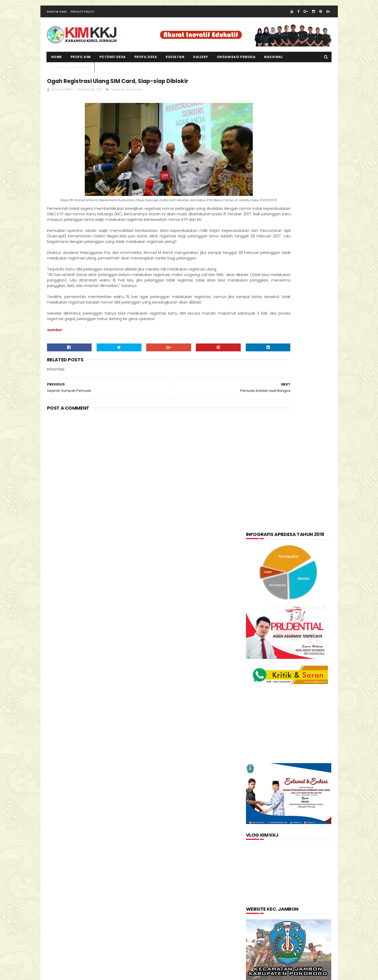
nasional (285, 614)
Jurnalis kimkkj (261, 900)
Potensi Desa (113, 64)
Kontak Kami (57, 19)
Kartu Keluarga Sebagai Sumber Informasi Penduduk (301, 743)
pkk (298, 627)
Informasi (134, 100)
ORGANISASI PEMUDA (236, 64)
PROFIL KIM (81, 64)
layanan (258, 614)
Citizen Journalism (292, 563)
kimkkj (72, 975)
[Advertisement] (142, 500)
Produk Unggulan (300, 640)
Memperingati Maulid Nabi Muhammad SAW (298, 719)
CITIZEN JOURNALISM (71, 75)
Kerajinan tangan (266, 601)
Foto (282, 576)
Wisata (304, 653)
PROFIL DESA (146, 64)
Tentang (258, 653)
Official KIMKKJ (261, 908)
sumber (54, 373)
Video (282, 653)
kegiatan (175, 64)
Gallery (201, 64)
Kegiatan (295, 588)
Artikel (257, 563)
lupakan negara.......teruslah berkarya (282, 706)
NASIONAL (273, 64)
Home (57, 64)
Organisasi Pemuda (267, 627)
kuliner (300, 601)
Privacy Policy (82, 19)
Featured (118, 100)
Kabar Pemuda (263, 588)
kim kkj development (99, 975)
